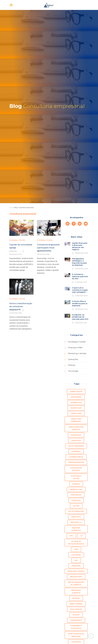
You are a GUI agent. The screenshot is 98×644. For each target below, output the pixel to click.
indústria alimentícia (76, 529)
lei (81, 536)
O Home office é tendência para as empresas (80, 303)
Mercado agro (76, 577)
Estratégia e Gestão (17, 240)
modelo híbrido (76, 604)
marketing (76, 566)
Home (11, 207)
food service (76, 495)
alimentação (76, 408)
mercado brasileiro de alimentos (76, 583)
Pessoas (72, 365)
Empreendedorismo (76, 462)
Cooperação (76, 435)
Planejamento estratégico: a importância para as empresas (79, 262)
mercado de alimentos (76, 592)
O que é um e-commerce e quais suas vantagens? (80, 290)
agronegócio (76, 402)
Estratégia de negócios (76, 469)
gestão (76, 506)
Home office (76, 517)
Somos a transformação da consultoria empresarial (21, 306)
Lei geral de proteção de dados (76, 543)
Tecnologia (73, 371)
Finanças (76, 484)
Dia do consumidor (76, 446)
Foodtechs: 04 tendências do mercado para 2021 (80, 317)
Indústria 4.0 (76, 522)
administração (76, 391)
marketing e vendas (76, 571)
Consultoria (76, 413)
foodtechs (76, 500)
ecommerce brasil (76, 457)
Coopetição (76, 440)
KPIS (71, 536)
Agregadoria (76, 397)
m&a (76, 560)
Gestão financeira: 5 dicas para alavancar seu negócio (80, 246)
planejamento (76, 620)
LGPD (76, 549)
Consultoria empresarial (76, 420)
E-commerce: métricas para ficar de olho (80, 276)
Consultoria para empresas (76, 428)
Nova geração (76, 609)
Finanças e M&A (75, 348)
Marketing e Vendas (77, 353)
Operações (73, 359)
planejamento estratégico (76, 627)
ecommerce (76, 451)
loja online (76, 555)
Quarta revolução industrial (76, 635)
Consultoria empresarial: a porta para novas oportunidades (48, 248)
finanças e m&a (76, 489)
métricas (76, 598)
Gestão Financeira (76, 511)
